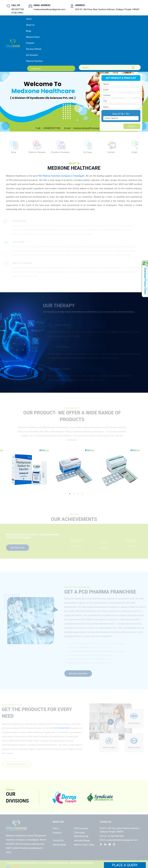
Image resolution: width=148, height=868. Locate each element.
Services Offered (34, 49)
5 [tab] (83, 494)
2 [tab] (70, 494)
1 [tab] (65, 494)
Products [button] (30, 43)
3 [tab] (74, 494)
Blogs (29, 31)
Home (33, 19)
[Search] (95, 67)
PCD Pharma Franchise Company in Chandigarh (61, 176)
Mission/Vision (33, 37)
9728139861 (18, 13)
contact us (36, 69)
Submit (132, 126)
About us (30, 25)
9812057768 (18, 9)
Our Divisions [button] (32, 55)
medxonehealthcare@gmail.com (49, 9)
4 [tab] (78, 494)
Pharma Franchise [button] (34, 61)
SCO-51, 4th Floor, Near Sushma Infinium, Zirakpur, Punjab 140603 (107, 9)
